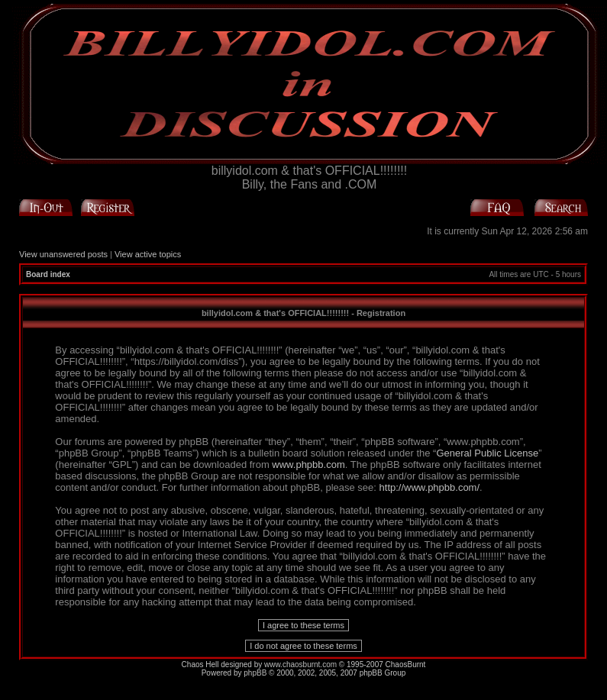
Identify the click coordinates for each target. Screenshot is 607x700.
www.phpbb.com (308, 465)
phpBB (255, 673)
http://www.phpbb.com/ (430, 487)
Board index (48, 274)
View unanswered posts (63, 254)
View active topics (148, 254)
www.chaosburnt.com (300, 665)
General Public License (487, 453)
